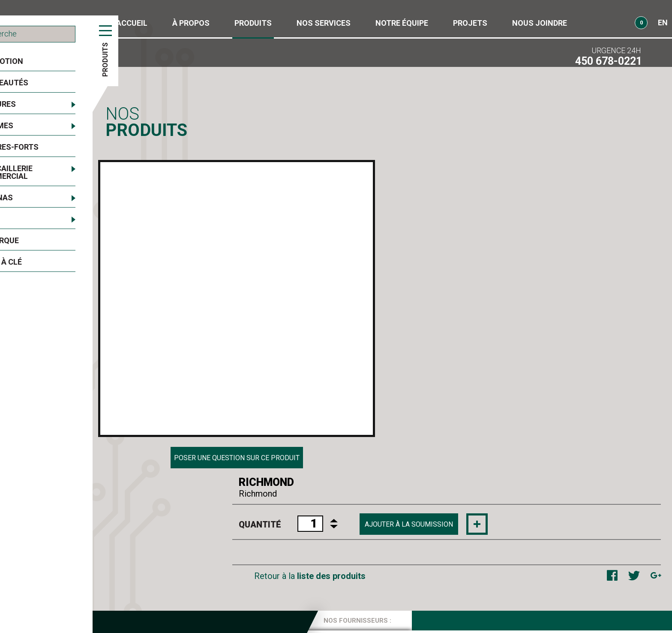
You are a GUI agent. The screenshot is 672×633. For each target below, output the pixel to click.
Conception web (596, 622)
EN (663, 23)
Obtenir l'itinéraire (542, 603)
